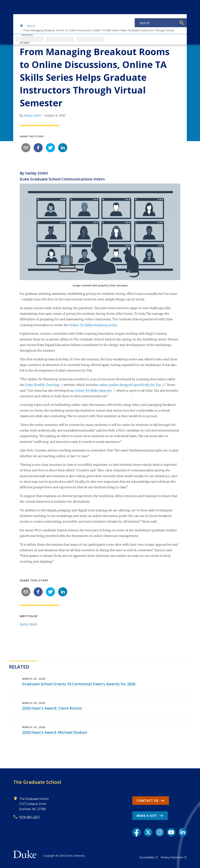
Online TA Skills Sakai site (93, 391)
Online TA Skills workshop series (93, 325)
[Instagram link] (160, 832)
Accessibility (147, 857)
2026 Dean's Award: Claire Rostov (52, 708)
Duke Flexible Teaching (42, 385)
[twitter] (50, 148)
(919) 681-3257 (29, 817)
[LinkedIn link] (183, 832)
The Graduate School (37, 782)
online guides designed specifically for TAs (130, 385)
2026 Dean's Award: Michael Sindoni (55, 732)
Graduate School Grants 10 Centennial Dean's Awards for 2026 (79, 684)
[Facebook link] (137, 832)
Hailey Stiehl (33, 115)
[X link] (148, 832)
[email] (26, 148)
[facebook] (38, 148)
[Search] (182, 23)
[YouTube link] (171, 832)
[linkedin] (63, 148)
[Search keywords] (156, 23)
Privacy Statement (172, 857)
